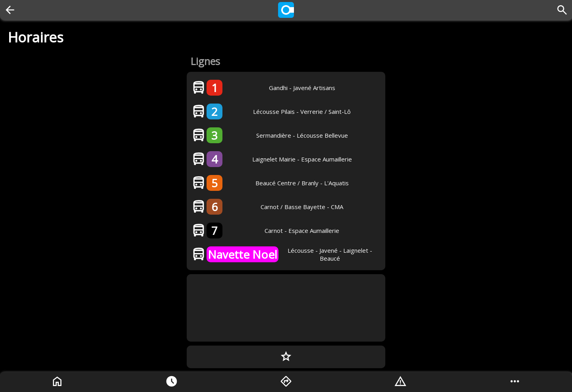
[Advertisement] (286, 308)
